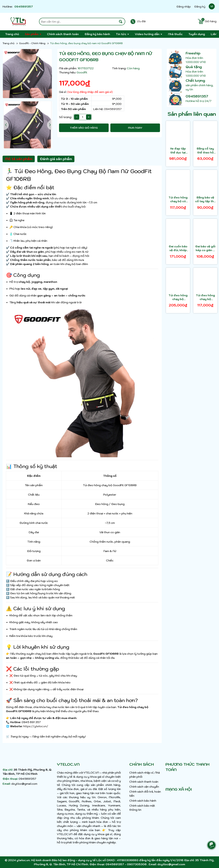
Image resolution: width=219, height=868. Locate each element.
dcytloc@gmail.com (24, 784)
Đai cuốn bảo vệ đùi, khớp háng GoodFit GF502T (178, 248)
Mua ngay (135, 128)
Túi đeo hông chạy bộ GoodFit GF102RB (205, 297)
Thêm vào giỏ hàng (84, 128)
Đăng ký (200, 7)
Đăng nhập (184, 7)
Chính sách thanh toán (63, 34)
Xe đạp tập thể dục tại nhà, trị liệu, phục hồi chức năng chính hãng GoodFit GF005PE (178, 151)
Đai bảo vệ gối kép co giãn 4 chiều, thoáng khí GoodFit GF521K (205, 248)
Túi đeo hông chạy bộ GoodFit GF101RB (178, 297)
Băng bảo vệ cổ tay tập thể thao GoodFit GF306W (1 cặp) (205, 199)
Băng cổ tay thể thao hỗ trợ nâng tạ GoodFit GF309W (205, 151)
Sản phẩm (32, 34)
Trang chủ (12, 34)
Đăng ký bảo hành (97, 34)
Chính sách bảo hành (143, 801)
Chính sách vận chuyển (144, 787)
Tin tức (121, 34)
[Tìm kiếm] (121, 22)
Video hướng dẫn (147, 34)
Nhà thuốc (175, 34)
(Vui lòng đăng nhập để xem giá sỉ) (90, 92)
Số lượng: (65, 117)
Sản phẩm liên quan (192, 114)
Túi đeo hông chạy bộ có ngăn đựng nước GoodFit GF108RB (178, 199)
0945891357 (24, 7)
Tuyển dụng (197, 34)
